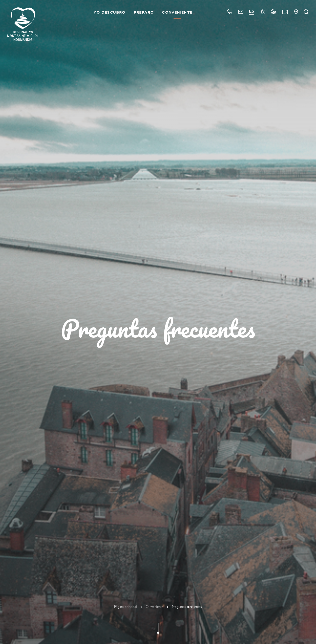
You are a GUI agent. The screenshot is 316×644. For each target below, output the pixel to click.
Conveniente (177, 12)
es (252, 11)
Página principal (126, 607)
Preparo (144, 12)
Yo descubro (109, 12)
